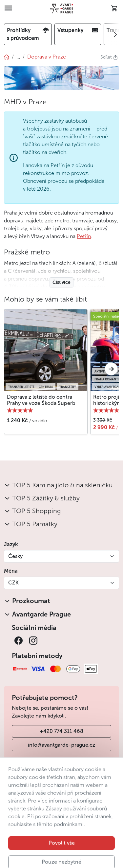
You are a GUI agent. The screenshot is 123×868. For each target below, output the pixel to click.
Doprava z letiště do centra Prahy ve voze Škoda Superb (41, 400)
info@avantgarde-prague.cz (61, 745)
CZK (13, 583)
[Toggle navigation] (8, 9)
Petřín (84, 236)
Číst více (61, 282)
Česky (15, 556)
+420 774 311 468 (61, 731)
